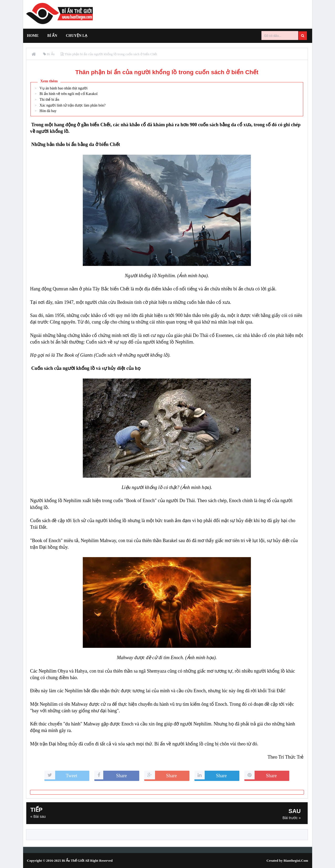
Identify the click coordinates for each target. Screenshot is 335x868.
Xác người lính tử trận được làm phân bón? (72, 105)
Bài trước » (292, 818)
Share (122, 776)
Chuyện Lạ (77, 36)
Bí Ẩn (52, 36)
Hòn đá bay (48, 111)
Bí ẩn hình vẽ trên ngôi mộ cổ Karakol (68, 94)
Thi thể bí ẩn (49, 100)
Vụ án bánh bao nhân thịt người (63, 88)
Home (33, 36)
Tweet (71, 776)
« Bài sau (38, 816)
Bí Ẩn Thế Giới (73, 861)
